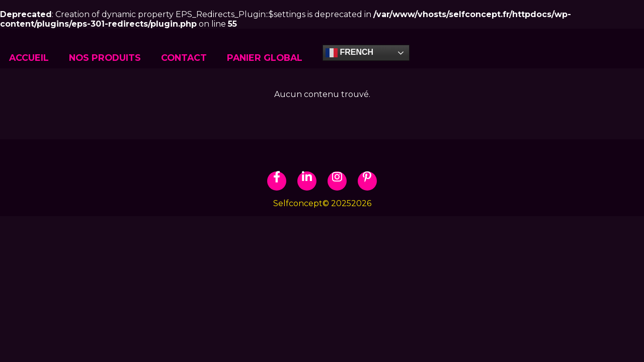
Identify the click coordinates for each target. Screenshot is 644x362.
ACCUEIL (29, 58)
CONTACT (184, 58)
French (349, 53)
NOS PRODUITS (105, 58)
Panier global (265, 58)
